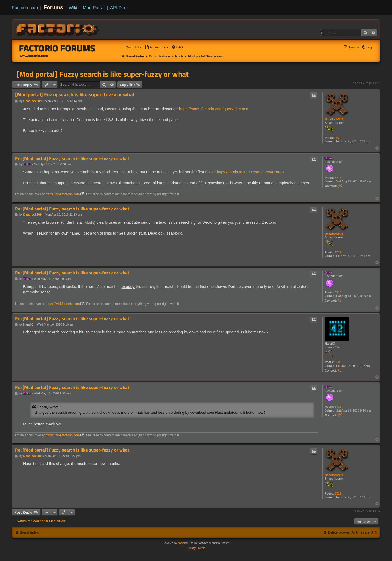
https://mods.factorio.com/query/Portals (250, 172)
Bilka (328, 158)
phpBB (182, 543)
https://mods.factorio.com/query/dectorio (214, 109)
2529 (338, 138)
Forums (53, 7)
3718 (338, 178)
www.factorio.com (34, 56)
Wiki (73, 8)
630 (337, 362)
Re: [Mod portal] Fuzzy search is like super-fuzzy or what (72, 159)
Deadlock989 (334, 119)
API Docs (119, 8)
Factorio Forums (57, 48)
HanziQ (330, 344)
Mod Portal (94, 8)
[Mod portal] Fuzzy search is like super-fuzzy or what (102, 74)
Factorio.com (25, 8)
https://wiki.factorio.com (63, 194)
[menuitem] (157, 47)
